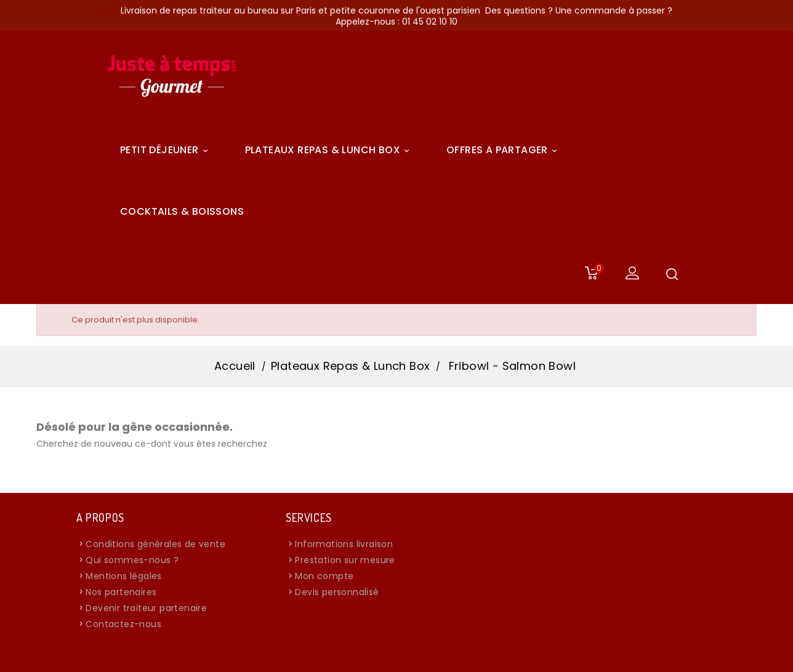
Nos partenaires (121, 592)
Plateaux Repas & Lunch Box (329, 150)
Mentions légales (123, 576)
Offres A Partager (504, 150)
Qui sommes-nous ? (132, 560)
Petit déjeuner (166, 150)
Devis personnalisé (337, 592)
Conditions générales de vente (155, 544)
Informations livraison (344, 544)
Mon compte (324, 576)
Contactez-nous (123, 624)
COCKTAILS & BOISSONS (182, 211)
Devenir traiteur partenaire (146, 608)
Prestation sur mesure (345, 560)
